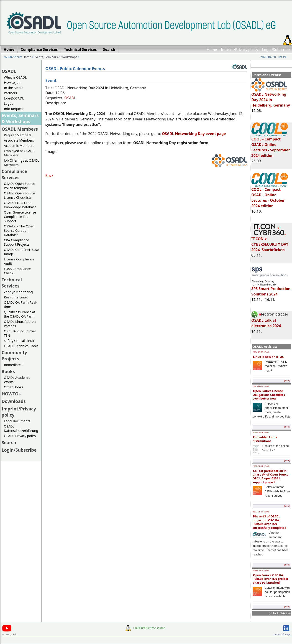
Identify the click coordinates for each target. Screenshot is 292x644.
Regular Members (18, 135)
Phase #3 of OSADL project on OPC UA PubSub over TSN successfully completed (269, 522)
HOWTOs (11, 394)
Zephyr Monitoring (18, 292)
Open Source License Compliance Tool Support (20, 217)
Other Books (13, 387)
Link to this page (282, 634)
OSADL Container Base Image (21, 252)
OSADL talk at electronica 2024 (270, 321)
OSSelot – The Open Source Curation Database (19, 230)
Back (49, 176)
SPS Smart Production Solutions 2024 (271, 289)
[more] (287, 381)
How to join (13, 83)
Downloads (14, 401)
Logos (9, 103)
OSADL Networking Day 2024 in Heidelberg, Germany (271, 98)
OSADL (9, 71)
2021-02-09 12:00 (261, 570)
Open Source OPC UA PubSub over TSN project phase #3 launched (270, 579)
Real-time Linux (16, 297)
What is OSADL (15, 77)
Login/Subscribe (276, 50)
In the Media (14, 88)
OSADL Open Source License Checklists (19, 195)
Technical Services (12, 283)
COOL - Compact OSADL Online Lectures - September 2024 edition (271, 145)
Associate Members (19, 140)
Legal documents (17, 421)
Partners (10, 93)
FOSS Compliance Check (17, 271)
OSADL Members (20, 129)
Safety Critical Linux (19, 341)
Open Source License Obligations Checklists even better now (269, 395)
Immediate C (14, 365)
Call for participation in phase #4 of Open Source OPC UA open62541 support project (270, 476)
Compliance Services (14, 174)
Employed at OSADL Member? (19, 153)
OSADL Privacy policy (20, 436)
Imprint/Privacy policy (240, 50)
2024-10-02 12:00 (261, 352)
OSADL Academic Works (17, 380)
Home (212, 50)
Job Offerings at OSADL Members (22, 163)
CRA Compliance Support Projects (17, 242)
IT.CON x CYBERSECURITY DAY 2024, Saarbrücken (270, 242)
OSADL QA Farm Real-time (20, 305)
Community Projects (14, 356)
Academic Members (19, 146)
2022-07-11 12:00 (261, 466)
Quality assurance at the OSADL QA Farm (19, 314)
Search (9, 442)
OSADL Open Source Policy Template (19, 186)
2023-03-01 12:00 (261, 433)
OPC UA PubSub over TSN (20, 333)
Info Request (14, 109)
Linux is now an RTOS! (269, 357)
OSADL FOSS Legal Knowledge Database (20, 205)
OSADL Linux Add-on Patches (20, 324)
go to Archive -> (280, 613)
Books (8, 371)
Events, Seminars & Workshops (56, 57)
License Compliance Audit (19, 261)
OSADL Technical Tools (21, 346)
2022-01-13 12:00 (261, 512)
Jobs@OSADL (14, 98)
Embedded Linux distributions (265, 439)
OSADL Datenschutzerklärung (21, 428)
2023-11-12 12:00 (261, 386)
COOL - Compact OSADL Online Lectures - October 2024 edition (270, 196)
